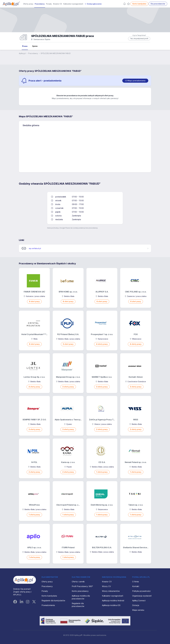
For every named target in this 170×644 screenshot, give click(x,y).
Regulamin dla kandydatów (53, 601)
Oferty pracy (28, 4)
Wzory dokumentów (111, 591)
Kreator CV (58, 4)
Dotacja (136, 605)
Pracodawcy (40, 4)
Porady (49, 4)
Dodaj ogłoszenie (93, 4)
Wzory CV (106, 586)
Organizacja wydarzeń (142, 596)
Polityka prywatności (141, 591)
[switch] (135, 81)
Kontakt (136, 586)
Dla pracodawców (158, 4)
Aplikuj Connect (139, 601)
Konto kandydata (139, 4)
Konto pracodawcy (80, 591)
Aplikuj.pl (22, 53)
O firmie (136, 582)
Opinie (35, 46)
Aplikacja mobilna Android (113, 601)
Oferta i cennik (78, 582)
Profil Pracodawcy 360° (82, 586)
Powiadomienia (48, 605)
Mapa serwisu (138, 610)
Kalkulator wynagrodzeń (73, 4)
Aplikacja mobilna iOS (111, 605)
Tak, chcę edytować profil (139, 39)
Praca (25, 46)
